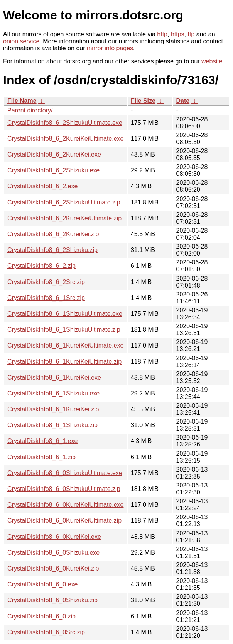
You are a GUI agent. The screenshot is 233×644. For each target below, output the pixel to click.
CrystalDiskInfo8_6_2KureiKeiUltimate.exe (65, 139)
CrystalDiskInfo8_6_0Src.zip (46, 632)
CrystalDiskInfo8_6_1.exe (42, 441)
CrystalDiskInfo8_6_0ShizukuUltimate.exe (65, 473)
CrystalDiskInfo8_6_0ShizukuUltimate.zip (64, 489)
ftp (191, 34)
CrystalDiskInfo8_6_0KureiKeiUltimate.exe (65, 505)
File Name (22, 101)
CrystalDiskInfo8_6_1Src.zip (46, 298)
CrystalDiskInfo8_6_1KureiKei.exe (54, 377)
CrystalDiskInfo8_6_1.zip (41, 457)
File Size (143, 101)
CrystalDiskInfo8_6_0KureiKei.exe (54, 537)
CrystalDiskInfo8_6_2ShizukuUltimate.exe (65, 123)
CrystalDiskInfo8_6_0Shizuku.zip (52, 600)
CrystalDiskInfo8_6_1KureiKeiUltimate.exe (65, 345)
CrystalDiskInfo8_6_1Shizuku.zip (52, 425)
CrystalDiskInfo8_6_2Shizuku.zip (52, 250)
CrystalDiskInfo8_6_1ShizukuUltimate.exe (65, 314)
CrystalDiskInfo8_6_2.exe (42, 186)
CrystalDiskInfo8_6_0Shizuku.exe (53, 553)
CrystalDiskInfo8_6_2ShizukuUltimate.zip (64, 202)
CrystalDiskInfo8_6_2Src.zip (46, 282)
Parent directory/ (30, 110)
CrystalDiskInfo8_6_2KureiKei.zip (53, 234)
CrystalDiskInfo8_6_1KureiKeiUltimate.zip (64, 362)
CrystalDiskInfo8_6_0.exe (42, 584)
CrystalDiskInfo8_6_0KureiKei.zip (53, 568)
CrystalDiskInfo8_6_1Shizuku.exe (53, 393)
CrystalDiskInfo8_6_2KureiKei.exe (54, 154)
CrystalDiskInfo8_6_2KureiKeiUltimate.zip (64, 218)
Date (183, 101)
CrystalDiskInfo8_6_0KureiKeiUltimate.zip (64, 520)
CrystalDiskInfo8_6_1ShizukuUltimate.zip (64, 330)
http (162, 34)
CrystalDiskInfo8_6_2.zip (41, 266)
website (212, 61)
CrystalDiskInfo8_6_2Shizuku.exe (53, 170)
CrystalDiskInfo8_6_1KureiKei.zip (53, 409)
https (178, 34)
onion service (21, 41)
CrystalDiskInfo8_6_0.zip (41, 616)
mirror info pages (110, 48)
